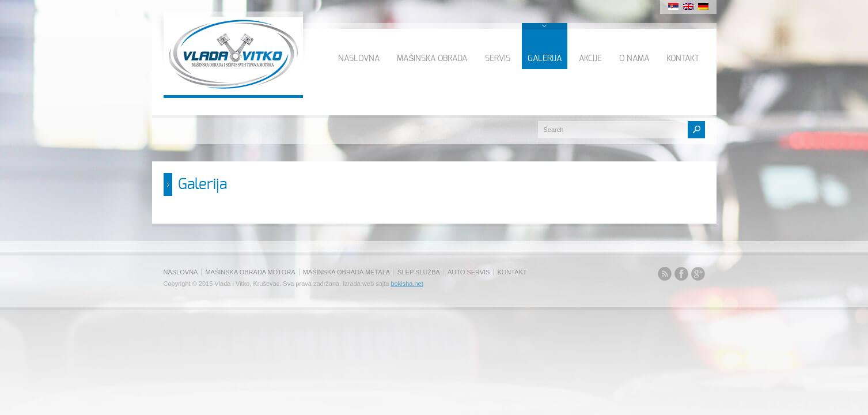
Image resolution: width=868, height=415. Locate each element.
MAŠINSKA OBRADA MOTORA (250, 272)
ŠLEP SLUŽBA (419, 272)
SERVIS (498, 59)
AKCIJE (590, 59)
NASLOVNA (359, 59)
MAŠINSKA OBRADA (432, 59)
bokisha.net (407, 284)
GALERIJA (545, 59)
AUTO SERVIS (469, 272)
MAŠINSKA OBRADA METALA (346, 272)
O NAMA (634, 59)
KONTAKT (683, 59)
